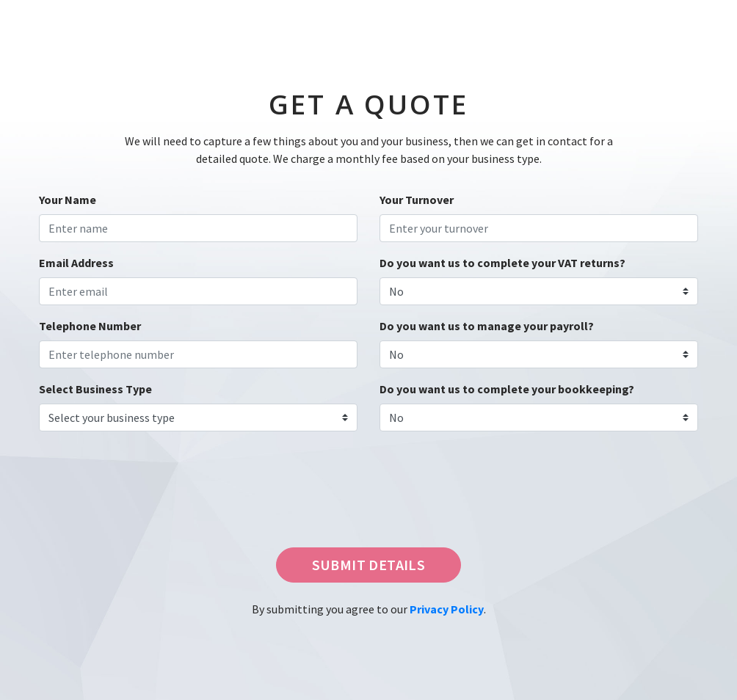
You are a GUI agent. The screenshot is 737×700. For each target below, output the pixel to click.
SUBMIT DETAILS (369, 565)
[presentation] (139, 501)
